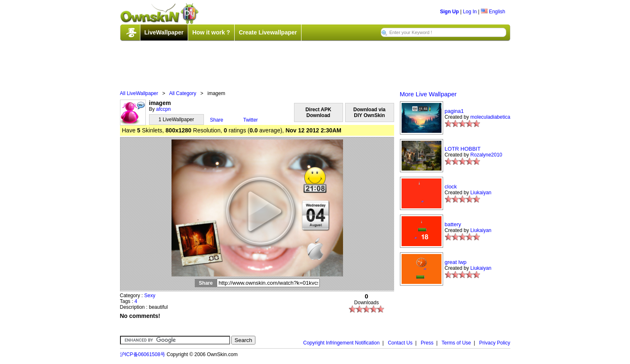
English (493, 12)
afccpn (163, 109)
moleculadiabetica (490, 117)
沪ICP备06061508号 (143, 354)
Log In (470, 12)
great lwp (456, 262)
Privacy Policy (495, 343)
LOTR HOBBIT (463, 149)
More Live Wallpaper (428, 94)
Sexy (150, 296)
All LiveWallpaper (139, 93)
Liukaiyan (481, 193)
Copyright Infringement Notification (341, 343)
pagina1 (454, 111)
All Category (183, 93)
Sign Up (450, 12)
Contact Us (400, 343)
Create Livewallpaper (268, 32)
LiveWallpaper (164, 32)
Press (427, 343)
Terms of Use (456, 343)
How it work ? (211, 32)
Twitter (251, 120)
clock (451, 187)
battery (453, 224)
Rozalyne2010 (487, 155)
